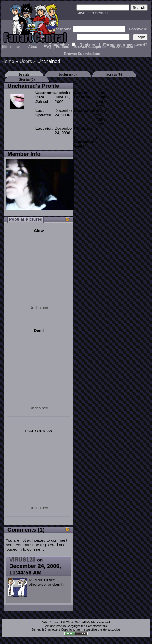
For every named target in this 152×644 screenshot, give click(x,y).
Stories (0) (27, 79)
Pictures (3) (68, 74)
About (33, 47)
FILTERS (12, 47)
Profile (24, 74)
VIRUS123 (22, 559)
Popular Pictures (25, 219)
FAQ (47, 47)
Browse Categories (90, 47)
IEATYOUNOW (39, 431)
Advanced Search (92, 13)
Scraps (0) (114, 74)
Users (26, 61)
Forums (63, 47)
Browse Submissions (82, 54)
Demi (39, 331)
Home (8, 61)
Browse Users (124, 47)
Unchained (39, 308)
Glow (39, 231)
